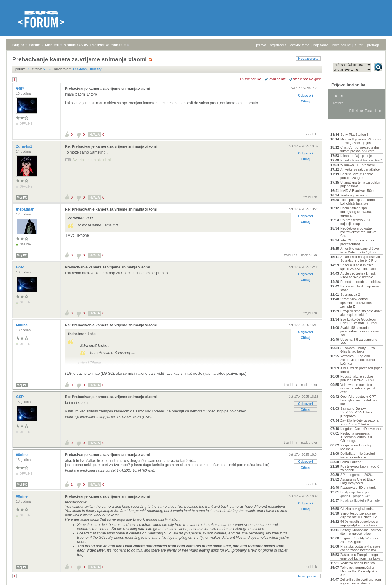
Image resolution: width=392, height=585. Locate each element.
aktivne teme (300, 45)
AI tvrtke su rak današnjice (360, 169)
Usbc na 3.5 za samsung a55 (359, 341)
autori (359, 45)
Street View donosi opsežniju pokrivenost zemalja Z (356, 303)
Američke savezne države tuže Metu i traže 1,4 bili (360, 250)
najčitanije (321, 45)
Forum (34, 45)
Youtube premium (353, 195)
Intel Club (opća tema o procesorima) (358, 242)
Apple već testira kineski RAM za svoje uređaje (358, 275)
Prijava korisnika (348, 85)
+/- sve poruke (251, 79)
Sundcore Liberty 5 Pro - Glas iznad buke (358, 350)
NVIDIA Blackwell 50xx (357, 191)
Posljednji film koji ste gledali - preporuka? (356, 494)
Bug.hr (18, 45)
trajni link (310, 134)
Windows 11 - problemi (357, 165)
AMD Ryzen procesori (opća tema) (361, 370)
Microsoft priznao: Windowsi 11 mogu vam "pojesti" (361, 141)
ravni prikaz (277, 79)
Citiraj (305, 101)
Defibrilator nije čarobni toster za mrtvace (358, 455)
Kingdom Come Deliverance (361, 429)
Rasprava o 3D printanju (358, 488)
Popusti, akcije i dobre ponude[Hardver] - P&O (358, 378)
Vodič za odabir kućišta (358, 563)
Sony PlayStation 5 (354, 135)
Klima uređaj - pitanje (356, 156)
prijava (261, 45)
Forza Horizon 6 (352, 462)
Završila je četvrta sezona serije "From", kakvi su (359, 422)
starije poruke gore (307, 79)
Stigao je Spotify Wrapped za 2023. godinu (360, 540)
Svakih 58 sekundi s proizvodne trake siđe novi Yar (360, 331)
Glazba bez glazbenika (357, 509)
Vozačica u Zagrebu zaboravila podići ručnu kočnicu (358, 360)
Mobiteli (52, 45)
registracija (278, 45)
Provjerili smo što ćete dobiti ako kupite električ (361, 313)
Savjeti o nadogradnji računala (356, 447)
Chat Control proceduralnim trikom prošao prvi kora (361, 149)
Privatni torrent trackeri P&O (361, 160)
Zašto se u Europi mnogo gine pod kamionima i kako (360, 557)
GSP (20, 89)
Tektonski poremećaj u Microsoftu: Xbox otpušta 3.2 (359, 571)
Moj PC (22, 198)
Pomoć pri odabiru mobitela (361, 282)
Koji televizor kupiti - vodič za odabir (360, 468)
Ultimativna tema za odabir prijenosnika (360, 184)
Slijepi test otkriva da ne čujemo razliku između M (359, 515)
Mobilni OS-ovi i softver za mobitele (94, 45)
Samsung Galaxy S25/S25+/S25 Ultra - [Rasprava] (356, 412)
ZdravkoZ (25, 146)
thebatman (26, 209)
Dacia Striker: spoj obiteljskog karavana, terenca (356, 212)
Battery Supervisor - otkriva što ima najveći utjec (361, 532)
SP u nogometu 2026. (356, 475)
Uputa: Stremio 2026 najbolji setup (356, 222)
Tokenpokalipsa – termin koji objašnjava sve (358, 202)
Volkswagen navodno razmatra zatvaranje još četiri (358, 388)
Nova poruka (308, 59)
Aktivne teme (345, 126)
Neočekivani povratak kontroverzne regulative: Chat (358, 232)
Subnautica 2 (350, 294)
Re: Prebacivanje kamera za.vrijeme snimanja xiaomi (111, 146)
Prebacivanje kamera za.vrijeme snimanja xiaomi (107, 89)
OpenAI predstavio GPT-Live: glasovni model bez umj (359, 400)
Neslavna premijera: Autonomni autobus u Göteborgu (356, 437)
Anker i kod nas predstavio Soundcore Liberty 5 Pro (360, 259)
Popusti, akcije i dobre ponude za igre (357, 176)
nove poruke (342, 45)
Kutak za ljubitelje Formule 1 (360, 502)
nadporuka (309, 255)
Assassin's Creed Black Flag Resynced (358, 481)
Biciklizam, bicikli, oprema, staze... (360, 288)
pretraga (373, 45)
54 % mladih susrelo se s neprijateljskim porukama (359, 523)
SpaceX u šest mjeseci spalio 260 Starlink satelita (360, 267)
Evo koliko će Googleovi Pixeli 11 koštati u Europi (359, 321)
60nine (22, 325)
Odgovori (305, 95)
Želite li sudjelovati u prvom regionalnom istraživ (361, 581)
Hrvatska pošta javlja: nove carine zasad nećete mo (360, 548)
